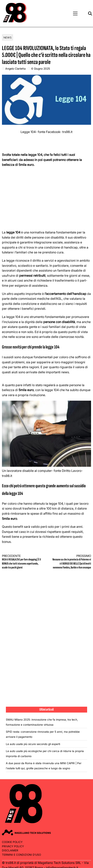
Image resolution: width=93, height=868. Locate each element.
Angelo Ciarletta (15, 69)
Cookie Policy (12, 842)
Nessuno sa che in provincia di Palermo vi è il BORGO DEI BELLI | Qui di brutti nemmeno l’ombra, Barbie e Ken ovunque (71, 562)
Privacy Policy (13, 846)
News (8, 37)
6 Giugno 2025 (41, 69)
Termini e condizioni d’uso (21, 855)
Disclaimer (10, 850)
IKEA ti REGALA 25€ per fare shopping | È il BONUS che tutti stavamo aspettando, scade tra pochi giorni (22, 562)
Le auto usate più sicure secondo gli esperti (33, 744)
